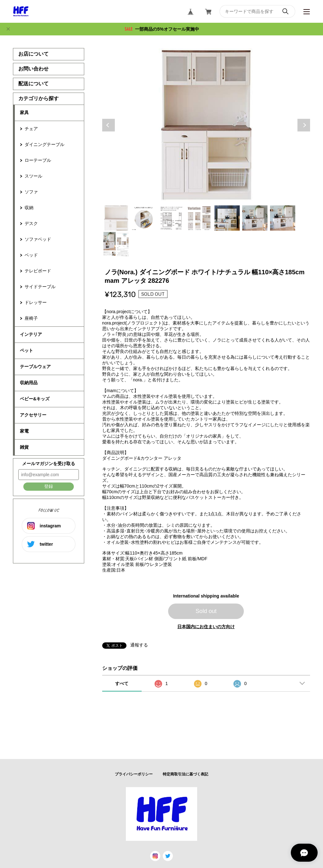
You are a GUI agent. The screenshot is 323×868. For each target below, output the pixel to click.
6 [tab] (255, 218)
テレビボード (38, 271)
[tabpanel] (206, 125)
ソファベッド (38, 239)
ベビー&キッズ (35, 399)
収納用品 (29, 383)
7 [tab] (283, 218)
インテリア (31, 334)
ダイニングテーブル (44, 144)
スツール (33, 176)
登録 (49, 486)
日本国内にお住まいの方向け (206, 627)
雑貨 (24, 447)
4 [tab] (199, 218)
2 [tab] (144, 218)
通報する (139, 645)
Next (304, 125)
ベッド (31, 255)
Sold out (206, 611)
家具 (24, 112)
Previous (109, 125)
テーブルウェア (35, 367)
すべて (122, 683)
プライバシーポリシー (134, 774)
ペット (26, 350)
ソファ (31, 192)
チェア (31, 129)
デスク (31, 223)
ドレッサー (36, 302)
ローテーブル (38, 160)
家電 (24, 431)
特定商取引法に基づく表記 (185, 774)
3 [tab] (172, 218)
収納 (29, 208)
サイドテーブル (40, 287)
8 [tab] (116, 245)
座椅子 (31, 318)
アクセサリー (33, 415)
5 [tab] (227, 218)
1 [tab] (116, 218)
